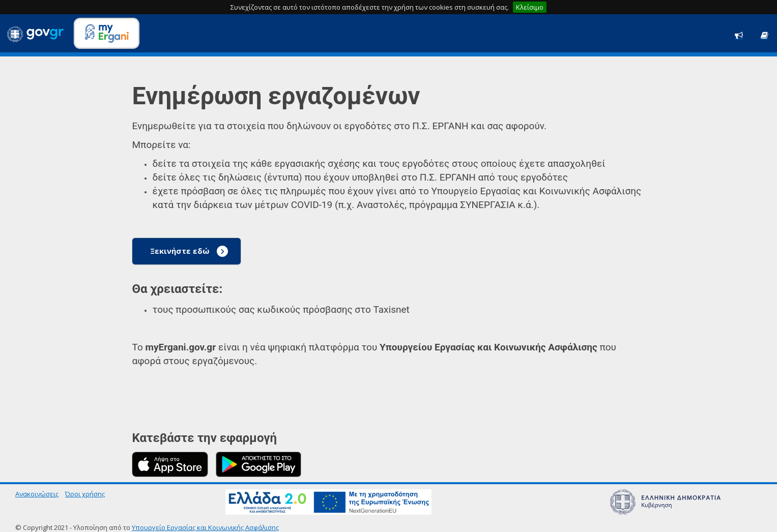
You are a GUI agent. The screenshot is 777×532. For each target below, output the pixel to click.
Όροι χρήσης (85, 494)
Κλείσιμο (530, 7)
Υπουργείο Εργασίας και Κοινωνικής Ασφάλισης (205, 527)
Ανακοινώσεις (37, 494)
